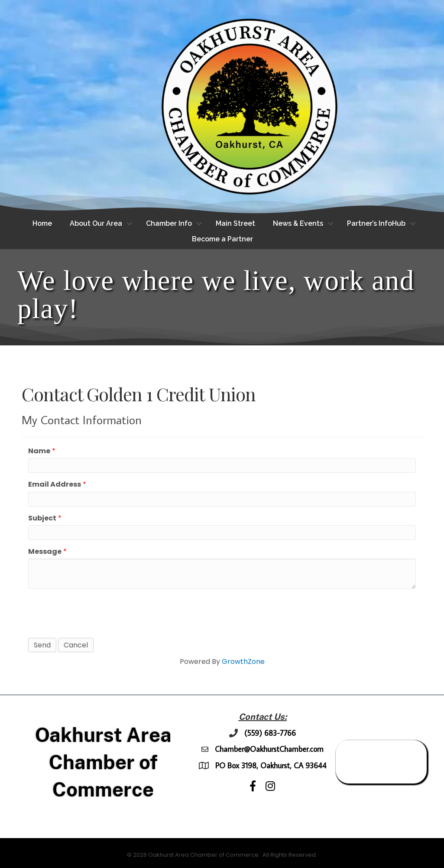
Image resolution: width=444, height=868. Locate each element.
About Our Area (96, 223)
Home (42, 223)
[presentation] (94, 612)
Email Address (55, 484)
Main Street (235, 223)
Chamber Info (169, 223)
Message (45, 551)
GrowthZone (243, 662)
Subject (42, 518)
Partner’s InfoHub (376, 223)
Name (39, 451)
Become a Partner (222, 239)
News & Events (298, 223)
